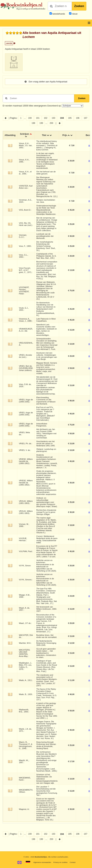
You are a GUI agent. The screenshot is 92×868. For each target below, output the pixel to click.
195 (70, 118)
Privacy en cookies (60, 862)
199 (41, 123)
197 (85, 118)
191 (38, 118)
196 (78, 118)
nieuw (74, 14)
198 (33, 123)
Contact (73, 862)
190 (30, 118)
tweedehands (59, 14)
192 (46, 118)
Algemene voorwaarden (42, 862)
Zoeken (79, 6)
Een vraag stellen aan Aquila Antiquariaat (46, 82)
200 (51, 123)
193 (53, 118)
